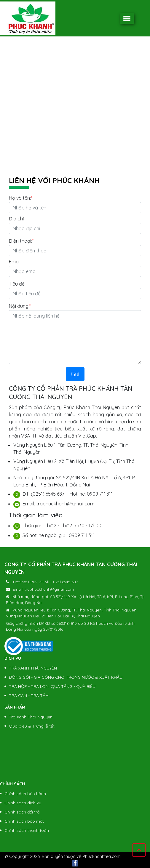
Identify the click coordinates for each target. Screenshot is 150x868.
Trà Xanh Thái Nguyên (31, 717)
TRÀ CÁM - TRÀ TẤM (29, 696)
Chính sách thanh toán (27, 830)
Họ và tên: (20, 198)
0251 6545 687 (66, 582)
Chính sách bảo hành (25, 794)
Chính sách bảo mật (24, 821)
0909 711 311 (39, 582)
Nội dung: (19, 306)
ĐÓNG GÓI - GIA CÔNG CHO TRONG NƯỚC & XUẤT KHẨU (66, 677)
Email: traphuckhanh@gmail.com (43, 589)
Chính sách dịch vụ (23, 803)
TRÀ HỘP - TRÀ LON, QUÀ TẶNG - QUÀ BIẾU (52, 686)
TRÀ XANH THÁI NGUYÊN (33, 668)
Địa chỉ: (17, 219)
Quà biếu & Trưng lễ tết (32, 726)
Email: (15, 262)
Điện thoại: (20, 241)
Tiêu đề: (17, 284)
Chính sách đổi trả (22, 812)
